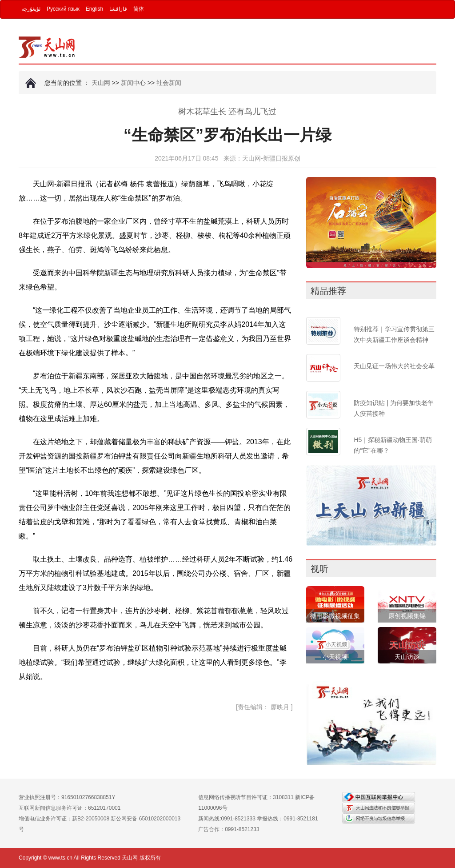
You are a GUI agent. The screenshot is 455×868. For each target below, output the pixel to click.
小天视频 (335, 657)
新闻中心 (133, 83)
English (94, 9)
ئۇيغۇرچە (31, 9)
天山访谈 (407, 657)
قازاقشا (118, 9)
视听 (319, 569)
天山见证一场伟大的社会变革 (394, 366)
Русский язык (63, 9)
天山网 (101, 83)
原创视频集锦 (407, 616)
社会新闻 (169, 83)
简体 (139, 9)
